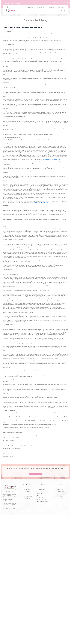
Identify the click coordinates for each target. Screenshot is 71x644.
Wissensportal (42, 6)
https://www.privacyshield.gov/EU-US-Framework (40, 201)
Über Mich (52, 6)
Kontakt (63, 9)
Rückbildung (62, 6)
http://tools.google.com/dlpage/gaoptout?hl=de (51, 158)
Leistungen (31, 6)
